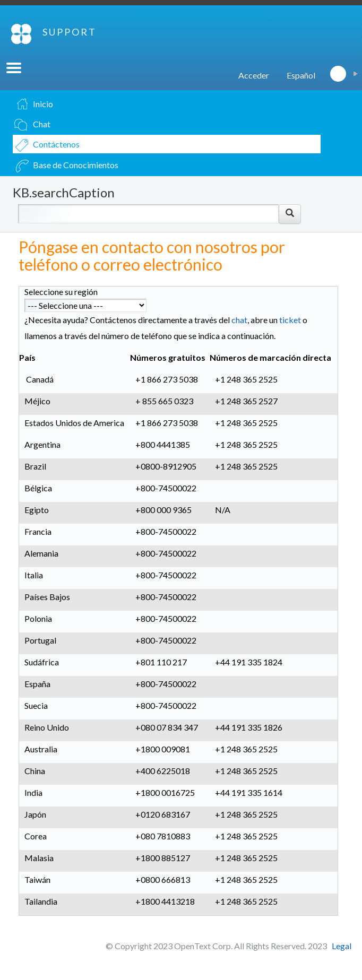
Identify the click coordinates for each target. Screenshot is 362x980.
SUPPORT (70, 32)
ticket (290, 320)
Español (301, 75)
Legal (342, 946)
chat (239, 320)
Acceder (254, 75)
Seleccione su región (61, 292)
